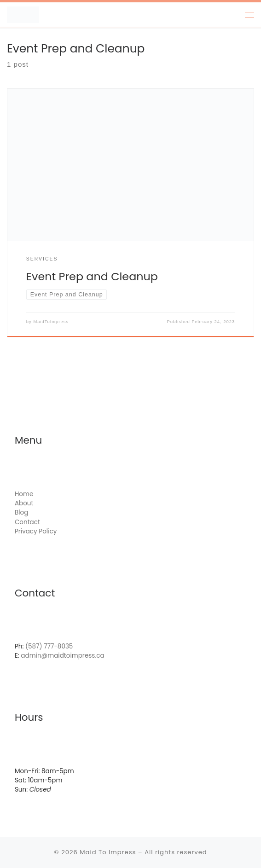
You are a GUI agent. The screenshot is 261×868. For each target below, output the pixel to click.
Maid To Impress (108, 852)
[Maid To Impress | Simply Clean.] (23, 15)
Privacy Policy (36, 531)
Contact (27, 522)
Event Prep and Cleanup (92, 276)
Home (24, 494)
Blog (21, 512)
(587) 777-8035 (49, 646)
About (24, 503)
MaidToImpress (51, 321)
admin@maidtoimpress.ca (62, 656)
